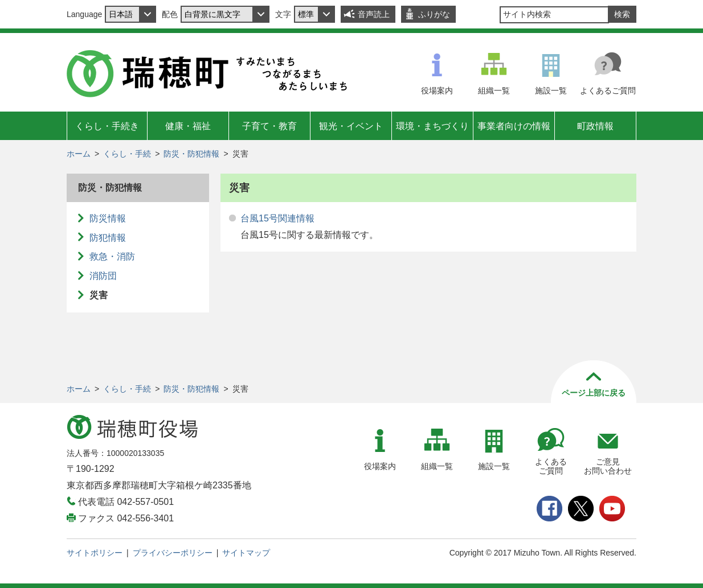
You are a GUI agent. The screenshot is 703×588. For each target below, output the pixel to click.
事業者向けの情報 (514, 126)
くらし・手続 (127, 154)
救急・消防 (112, 256)
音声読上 (374, 14)
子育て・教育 (269, 126)
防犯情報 (108, 238)
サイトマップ (246, 553)
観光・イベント (351, 126)
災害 (99, 295)
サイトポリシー (95, 553)
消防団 (103, 276)
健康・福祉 (188, 126)
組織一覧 (494, 91)
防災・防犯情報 (191, 154)
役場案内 (437, 91)
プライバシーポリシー (173, 553)
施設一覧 (551, 91)
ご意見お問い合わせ (608, 466)
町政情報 (595, 126)
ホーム (79, 154)
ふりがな (434, 14)
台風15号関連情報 (277, 218)
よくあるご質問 (608, 91)
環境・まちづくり (432, 126)
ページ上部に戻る (594, 393)
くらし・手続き (107, 126)
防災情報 (108, 218)
